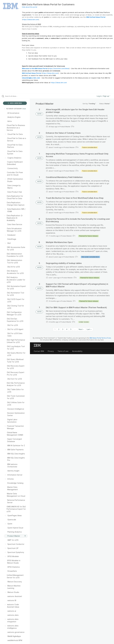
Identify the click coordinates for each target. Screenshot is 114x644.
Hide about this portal (30, 7)
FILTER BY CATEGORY (13, 109)
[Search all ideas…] (16, 96)
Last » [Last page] (89, 329)
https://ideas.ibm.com (31, 19)
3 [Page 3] (63, 329)
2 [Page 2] (59, 329)
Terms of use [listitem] (63, 351)
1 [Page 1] (55, 329)
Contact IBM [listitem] (39, 351)
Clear (24, 109)
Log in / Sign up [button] (103, 96)
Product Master (65, 127)
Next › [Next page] (81, 329)
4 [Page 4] (67, 329)
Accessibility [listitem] (77, 351)
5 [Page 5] (71, 329)
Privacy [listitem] (51, 351)
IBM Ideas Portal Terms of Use (100, 338)
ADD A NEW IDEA (15, 103)
